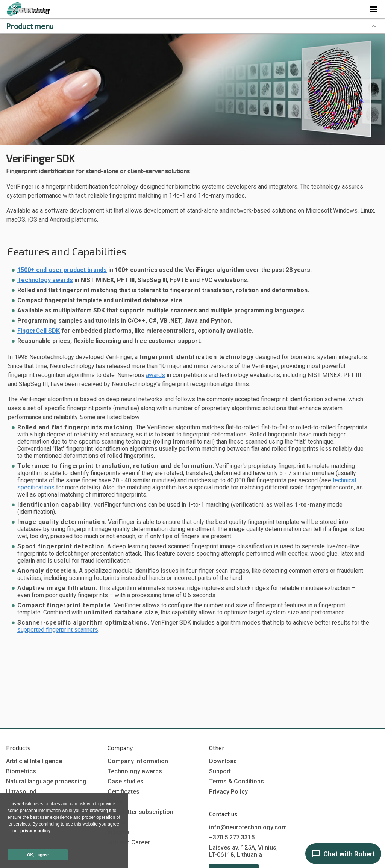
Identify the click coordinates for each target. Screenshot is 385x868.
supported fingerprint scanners (58, 630)
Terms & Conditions (236, 781)
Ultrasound (21, 792)
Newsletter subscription (140, 812)
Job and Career (129, 842)
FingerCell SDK (39, 331)
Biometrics (21, 771)
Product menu (30, 26)
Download (223, 761)
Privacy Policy (228, 792)
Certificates (124, 792)
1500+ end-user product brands (62, 270)
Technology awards (45, 280)
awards (155, 375)
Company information (138, 761)
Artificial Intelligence (34, 761)
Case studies (126, 781)
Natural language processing (46, 781)
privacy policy (35, 831)
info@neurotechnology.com (248, 827)
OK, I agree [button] (38, 855)
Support (220, 771)
